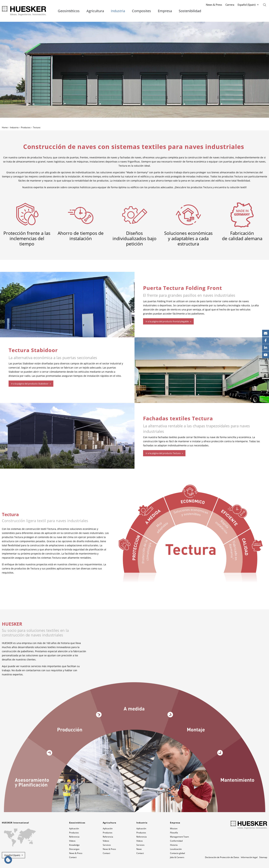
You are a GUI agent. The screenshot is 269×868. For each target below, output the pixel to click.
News (139, 849)
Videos (72, 841)
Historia (174, 845)
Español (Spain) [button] (12, 855)
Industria (118, 11)
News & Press (214, 5)
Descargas (74, 849)
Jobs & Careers (177, 857)
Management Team (179, 837)
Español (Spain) (247, 5)
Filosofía (174, 833)
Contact (73, 857)
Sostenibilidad (190, 11)
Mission (174, 828)
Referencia (74, 837)
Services (107, 845)
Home (5, 127)
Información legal (249, 857)
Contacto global (177, 853)
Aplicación (74, 828)
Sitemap (263, 857)
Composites (141, 11)
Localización (176, 849)
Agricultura (95, 11)
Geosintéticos (69, 11)
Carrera (230, 5)
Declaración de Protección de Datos (222, 857)
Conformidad (176, 841)
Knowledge (74, 845)
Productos (26, 127)
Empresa (165, 11)
